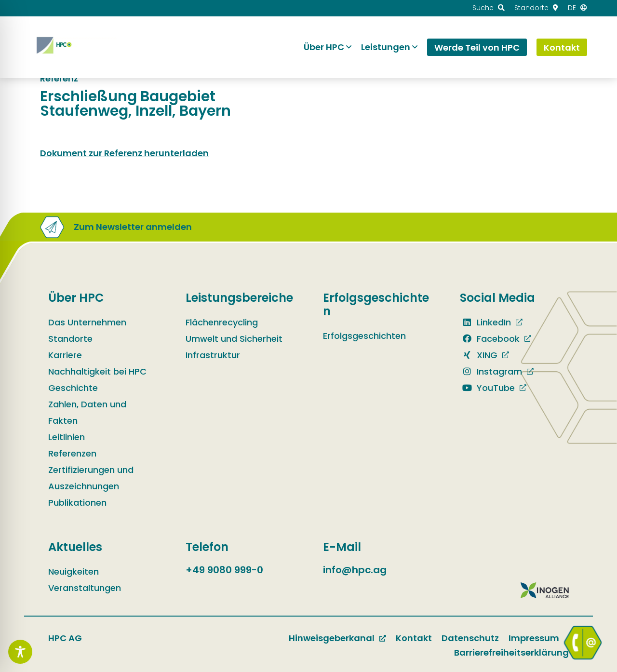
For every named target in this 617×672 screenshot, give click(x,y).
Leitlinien (67, 437)
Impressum (534, 638)
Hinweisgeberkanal (332, 638)
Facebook (490, 339)
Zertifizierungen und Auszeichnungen (91, 478)
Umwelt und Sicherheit (234, 339)
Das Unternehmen (87, 322)
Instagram (491, 371)
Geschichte (73, 388)
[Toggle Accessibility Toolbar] (20, 652)
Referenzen (72, 453)
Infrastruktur (213, 355)
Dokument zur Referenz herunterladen (124, 153)
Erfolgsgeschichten (364, 336)
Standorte (70, 339)
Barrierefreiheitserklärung (511, 652)
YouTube (487, 388)
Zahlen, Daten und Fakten (87, 412)
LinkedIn (485, 322)
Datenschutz (470, 638)
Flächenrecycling (222, 322)
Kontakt (414, 638)
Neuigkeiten (74, 571)
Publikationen (77, 503)
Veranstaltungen (85, 588)
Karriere (65, 355)
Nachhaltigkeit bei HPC (97, 371)
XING (479, 355)
